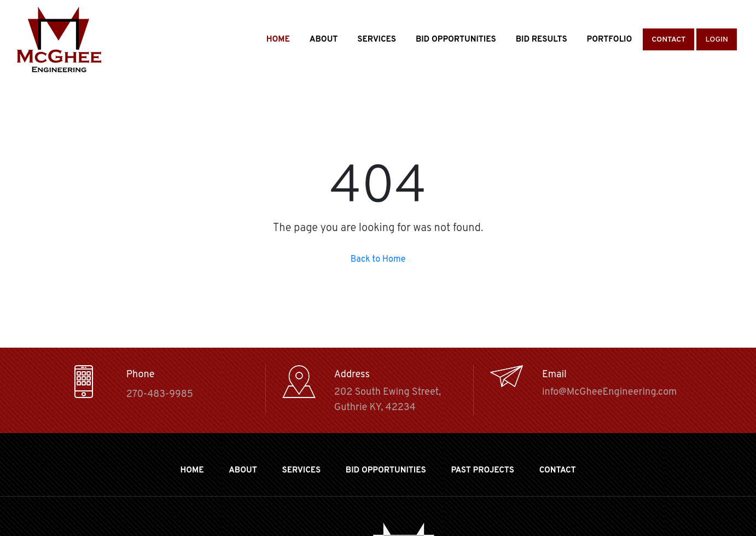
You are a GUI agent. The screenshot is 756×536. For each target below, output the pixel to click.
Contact (668, 40)
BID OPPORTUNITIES (386, 471)
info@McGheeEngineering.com (609, 392)
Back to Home (378, 260)
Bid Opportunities (456, 40)
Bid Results (542, 40)
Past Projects (482, 471)
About (324, 40)
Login (717, 40)
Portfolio (610, 40)
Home (278, 40)
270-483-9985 (160, 394)
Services (377, 40)
